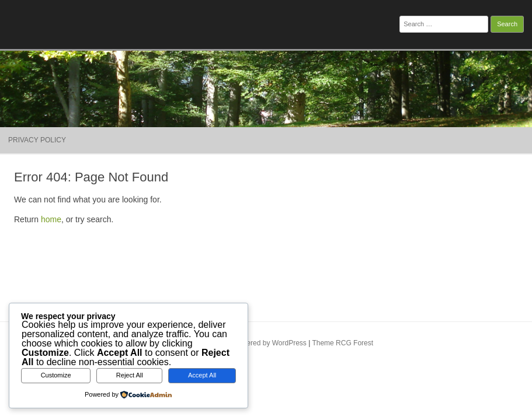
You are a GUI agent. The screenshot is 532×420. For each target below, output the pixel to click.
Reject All (130, 375)
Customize (56, 375)
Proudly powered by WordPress (257, 343)
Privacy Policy (37, 140)
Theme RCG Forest (343, 343)
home (51, 219)
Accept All (202, 375)
